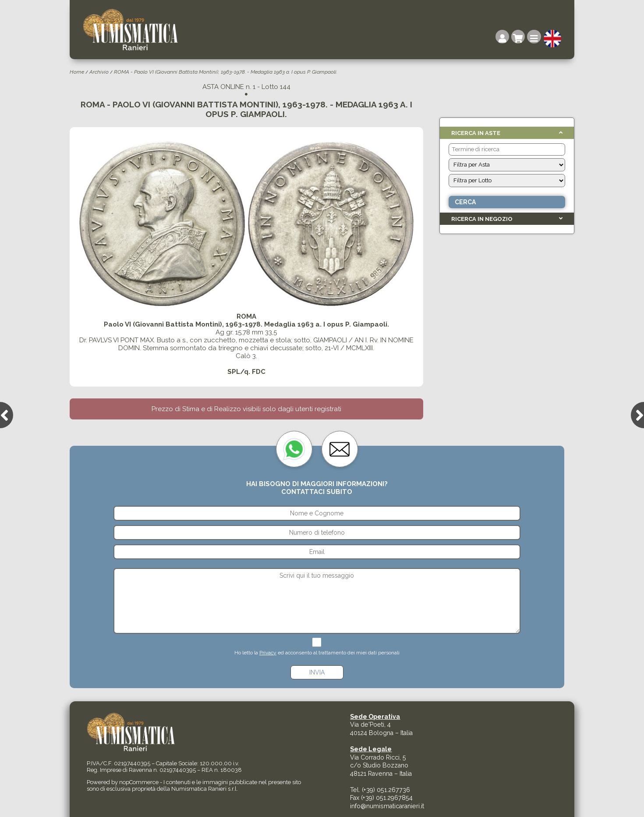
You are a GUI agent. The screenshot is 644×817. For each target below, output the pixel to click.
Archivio (99, 72)
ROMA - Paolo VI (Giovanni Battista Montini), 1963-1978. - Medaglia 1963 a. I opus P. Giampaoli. (226, 72)
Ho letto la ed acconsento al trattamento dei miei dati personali (317, 653)
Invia (317, 672)
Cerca (465, 202)
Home (77, 72)
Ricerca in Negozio (482, 219)
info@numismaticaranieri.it (387, 806)
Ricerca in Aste (476, 133)
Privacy (268, 653)
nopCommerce (139, 782)
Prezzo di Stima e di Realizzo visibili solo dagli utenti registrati (246, 409)
